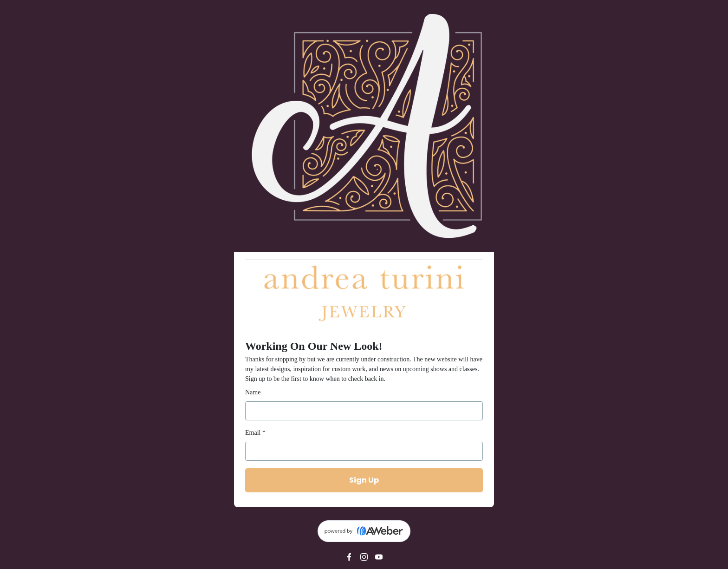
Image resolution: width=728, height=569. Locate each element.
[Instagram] (364, 557)
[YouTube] (379, 557)
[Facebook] (349, 557)
